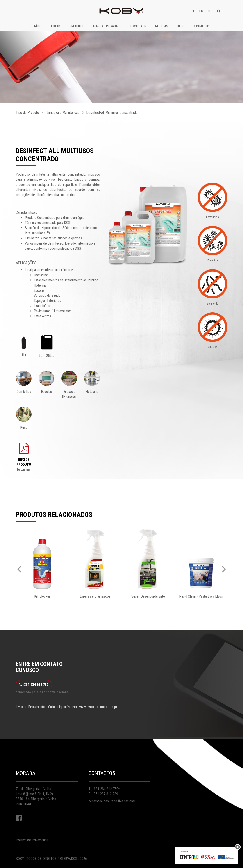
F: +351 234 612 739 (103, 794)
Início (38, 26)
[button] (21, 565)
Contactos (201, 26)
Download (24, 465)
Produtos (77, 26)
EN (201, 11)
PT (192, 11)
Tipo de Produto (27, 112)
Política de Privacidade (32, 840)
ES (210, 11)
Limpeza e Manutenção (63, 112)
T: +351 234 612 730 (103, 789)
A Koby (56, 26)
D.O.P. (180, 26)
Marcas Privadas (106, 26)
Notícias (162, 26)
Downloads (137, 26)
